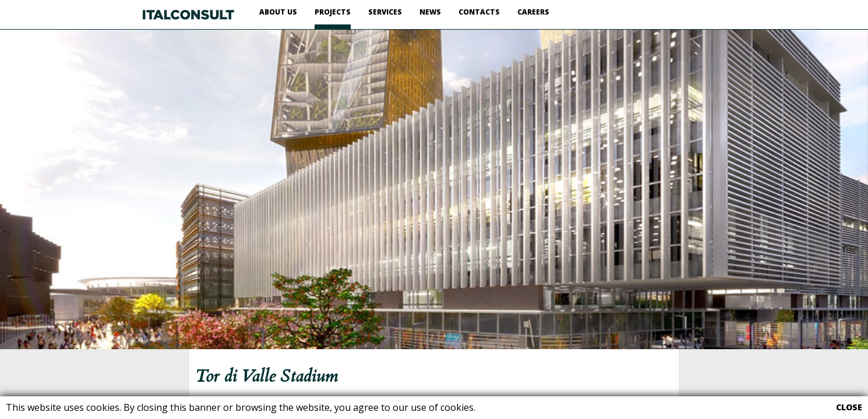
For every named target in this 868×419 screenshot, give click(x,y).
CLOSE (849, 407)
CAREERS (533, 12)
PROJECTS (333, 12)
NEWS (430, 12)
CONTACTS (479, 12)
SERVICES (385, 12)
